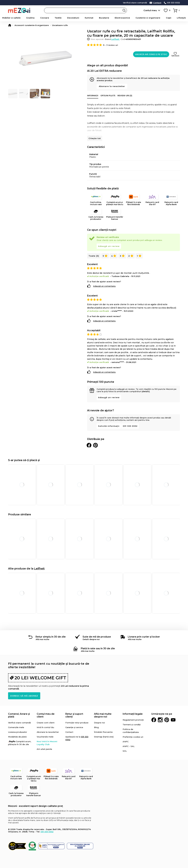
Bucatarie (104, 18)
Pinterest (167, 720)
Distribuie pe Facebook (89, 445)
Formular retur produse (77, 723)
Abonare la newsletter (112, 86)
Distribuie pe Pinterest (95, 445)
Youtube (173, 720)
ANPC (126, 742)
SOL (125, 751)
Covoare (45, 18)
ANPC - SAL (129, 746)
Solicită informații (109, 426)
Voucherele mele (45, 737)
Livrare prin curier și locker (144, 637)
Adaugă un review (109, 246)
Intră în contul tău (45, 727)
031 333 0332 (173, 3)
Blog (96, 727)
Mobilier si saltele (11, 18)
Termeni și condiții (132, 725)
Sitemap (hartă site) (104, 737)
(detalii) (146, 391)
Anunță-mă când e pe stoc (151, 54)
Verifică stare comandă (135, 3)
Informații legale (133, 714)
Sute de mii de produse (97, 637)
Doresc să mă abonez (24, 696)
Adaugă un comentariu (104, 286)
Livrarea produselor (18, 732)
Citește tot (95, 138)
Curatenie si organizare (148, 18)
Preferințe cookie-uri (133, 737)
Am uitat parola (44, 749)
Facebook (154, 720)
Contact (157, 3)
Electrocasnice (122, 18)
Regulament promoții (133, 720)
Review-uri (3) (125, 96)
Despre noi (99, 723)
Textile (58, 18)
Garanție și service (74, 727)
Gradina (30, 18)
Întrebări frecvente (103, 732)
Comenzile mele (16, 727)
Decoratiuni (73, 18)
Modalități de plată (17, 737)
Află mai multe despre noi (103, 715)
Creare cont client (46, 723)
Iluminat (89, 18)
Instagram (160, 720)
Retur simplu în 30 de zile (51, 637)
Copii (169, 18)
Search (124, 10)
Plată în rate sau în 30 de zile (98, 648)
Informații (93, 96)
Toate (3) (94, 256)
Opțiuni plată (108, 96)
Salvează (175, 56)
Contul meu (150, 10)
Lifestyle (181, 18)
